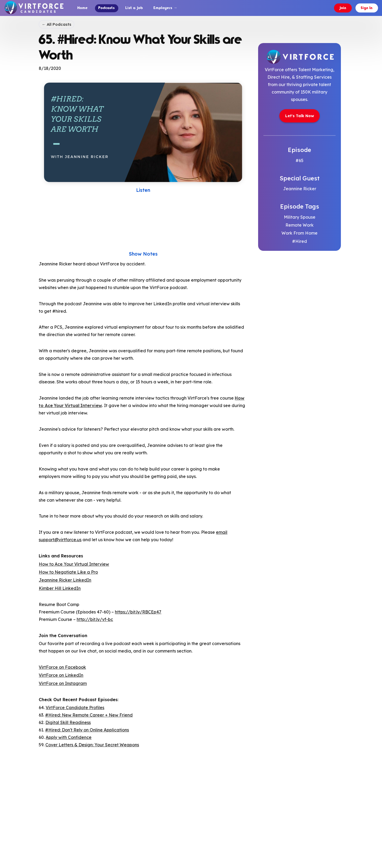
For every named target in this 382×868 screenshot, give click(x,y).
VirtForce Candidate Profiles (75, 707)
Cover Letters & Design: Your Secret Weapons (92, 744)
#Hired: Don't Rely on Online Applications (87, 730)
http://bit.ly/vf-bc (95, 619)
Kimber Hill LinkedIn (60, 588)
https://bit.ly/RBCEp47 (138, 611)
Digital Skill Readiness (68, 722)
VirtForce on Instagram (63, 683)
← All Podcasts (57, 24)
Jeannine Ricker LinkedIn (65, 580)
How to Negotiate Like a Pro (68, 571)
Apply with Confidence (69, 737)
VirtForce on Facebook (62, 667)
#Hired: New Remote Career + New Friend (89, 715)
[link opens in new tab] (300, 113)
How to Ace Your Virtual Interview (74, 564)
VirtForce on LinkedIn (61, 675)
